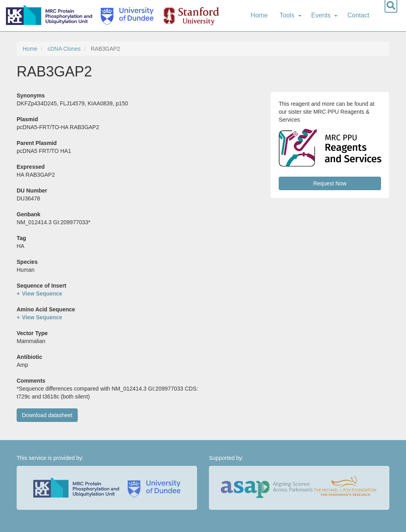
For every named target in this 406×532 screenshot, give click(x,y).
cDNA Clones (64, 49)
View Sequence (42, 294)
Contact (358, 15)
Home (259, 15)
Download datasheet (47, 415)
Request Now (330, 183)
